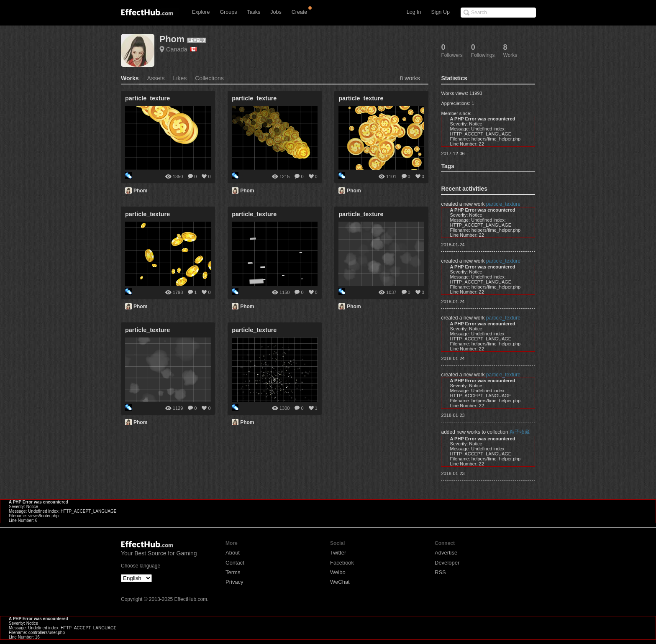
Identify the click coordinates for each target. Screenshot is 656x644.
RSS (440, 572)
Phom (172, 39)
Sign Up (441, 12)
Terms (233, 572)
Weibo (338, 572)
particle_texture (503, 204)
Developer (447, 563)
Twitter (338, 553)
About (233, 553)
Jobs (276, 12)
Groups (228, 12)
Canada (182, 49)
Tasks (254, 12)
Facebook (342, 563)
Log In (414, 12)
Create (300, 12)
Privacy (234, 582)
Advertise (446, 553)
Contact (235, 563)
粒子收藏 (520, 432)
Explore (201, 12)
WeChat (340, 582)
